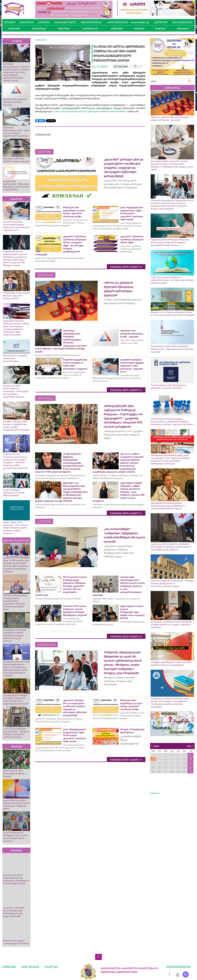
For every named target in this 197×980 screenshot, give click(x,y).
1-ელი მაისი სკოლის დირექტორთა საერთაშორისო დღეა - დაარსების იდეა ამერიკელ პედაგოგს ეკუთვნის (172, 280)
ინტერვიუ (64, 29)
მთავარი (10, 22)
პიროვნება (39, 29)
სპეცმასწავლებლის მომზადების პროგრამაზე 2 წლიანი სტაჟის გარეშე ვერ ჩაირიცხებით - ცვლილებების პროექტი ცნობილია (171, 242)
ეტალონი (14, 29)
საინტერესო (90, 29)
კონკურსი (183, 29)
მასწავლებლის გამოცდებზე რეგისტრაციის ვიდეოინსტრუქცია (15, 358)
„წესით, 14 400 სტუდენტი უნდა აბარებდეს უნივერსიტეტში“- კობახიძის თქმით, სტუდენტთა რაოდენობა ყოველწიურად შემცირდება (16, 566)
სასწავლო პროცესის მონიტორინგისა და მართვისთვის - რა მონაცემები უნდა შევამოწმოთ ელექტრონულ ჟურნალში (16, 391)
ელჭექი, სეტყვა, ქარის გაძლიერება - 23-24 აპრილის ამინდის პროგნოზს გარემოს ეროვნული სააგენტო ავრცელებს (16, 528)
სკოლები (44, 22)
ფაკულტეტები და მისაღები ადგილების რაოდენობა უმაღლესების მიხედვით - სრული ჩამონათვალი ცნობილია (15, 635)
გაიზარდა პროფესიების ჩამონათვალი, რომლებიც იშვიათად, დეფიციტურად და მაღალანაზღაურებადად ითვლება (172, 583)
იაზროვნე (117, 29)
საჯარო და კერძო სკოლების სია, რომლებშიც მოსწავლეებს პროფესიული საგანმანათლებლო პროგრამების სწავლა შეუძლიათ (171, 547)
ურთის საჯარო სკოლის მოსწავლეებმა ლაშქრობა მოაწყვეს (14, 774)
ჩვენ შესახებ (30, 967)
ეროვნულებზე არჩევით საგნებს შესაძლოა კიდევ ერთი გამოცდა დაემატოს (16, 296)
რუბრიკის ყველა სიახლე (126, 267)
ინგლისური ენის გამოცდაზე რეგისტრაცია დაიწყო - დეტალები (15, 102)
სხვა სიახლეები (182, 22)
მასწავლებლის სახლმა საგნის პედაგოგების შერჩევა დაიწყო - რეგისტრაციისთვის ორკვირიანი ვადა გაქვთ (172, 349)
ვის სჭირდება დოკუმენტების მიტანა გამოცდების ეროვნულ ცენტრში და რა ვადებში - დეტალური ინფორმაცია (171, 625)
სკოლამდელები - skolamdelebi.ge (128, 22)
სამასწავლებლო (65, 22)
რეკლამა (51, 967)
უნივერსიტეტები (91, 22)
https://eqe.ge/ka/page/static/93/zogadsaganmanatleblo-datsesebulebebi (90, 111)
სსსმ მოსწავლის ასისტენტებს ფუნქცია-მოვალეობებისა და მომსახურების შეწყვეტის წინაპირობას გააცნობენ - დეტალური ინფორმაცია (172, 422)
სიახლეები (27, 22)
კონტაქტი (9, 967)
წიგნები (160, 29)
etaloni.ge (155, 793)
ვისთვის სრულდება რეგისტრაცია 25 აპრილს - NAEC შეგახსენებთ (14, 493)
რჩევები (139, 29)
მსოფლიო (161, 22)
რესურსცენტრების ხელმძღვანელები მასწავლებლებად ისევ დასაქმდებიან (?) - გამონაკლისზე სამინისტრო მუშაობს (169, 506)
